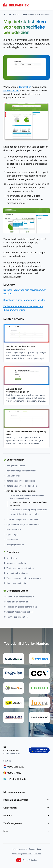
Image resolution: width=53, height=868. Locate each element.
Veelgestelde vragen (17, 591)
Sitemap (38, 854)
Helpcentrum (13, 14)
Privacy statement (20, 849)
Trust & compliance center (22, 854)
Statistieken (25, 87)
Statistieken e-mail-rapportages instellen (24, 300)
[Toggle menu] (48, 5)
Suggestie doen (35, 849)
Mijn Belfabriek (11, 90)
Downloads (13, 552)
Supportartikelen (15, 460)
